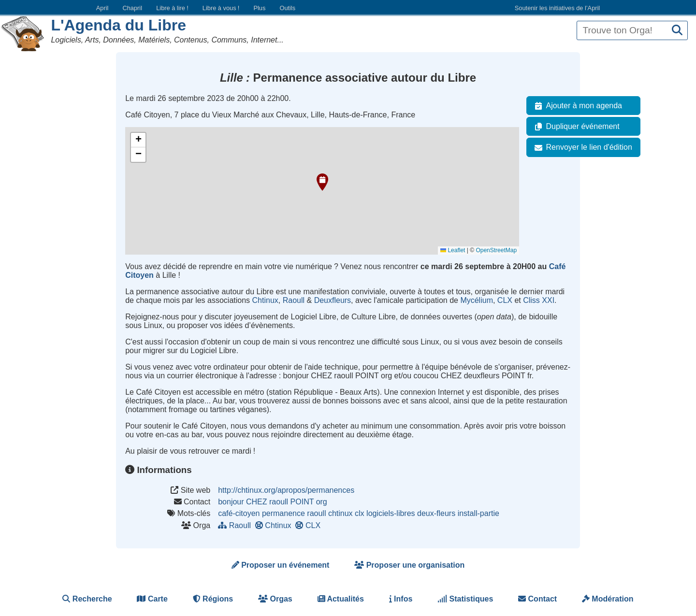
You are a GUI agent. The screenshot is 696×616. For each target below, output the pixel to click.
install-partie (478, 513)
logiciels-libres (391, 513)
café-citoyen (239, 513)
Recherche (87, 599)
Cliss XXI (539, 300)
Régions (213, 599)
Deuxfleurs (333, 300)
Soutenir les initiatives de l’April (557, 8)
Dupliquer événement (575, 127)
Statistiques (465, 599)
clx (360, 513)
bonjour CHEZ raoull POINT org (273, 502)
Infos (401, 599)
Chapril (133, 8)
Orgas (275, 599)
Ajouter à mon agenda (576, 106)
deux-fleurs (436, 513)
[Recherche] (677, 31)
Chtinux (265, 300)
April (102, 8)
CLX (505, 300)
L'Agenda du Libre (118, 25)
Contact (537, 599)
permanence (283, 513)
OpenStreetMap (496, 250)
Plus (259, 8)
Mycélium (477, 300)
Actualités (341, 599)
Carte (152, 599)
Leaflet (453, 250)
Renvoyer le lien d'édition (581, 147)
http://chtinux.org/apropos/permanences (286, 490)
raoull (316, 513)
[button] (322, 182)
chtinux (341, 513)
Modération (608, 599)
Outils (287, 8)
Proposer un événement (281, 565)
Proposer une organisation (409, 565)
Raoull (294, 300)
